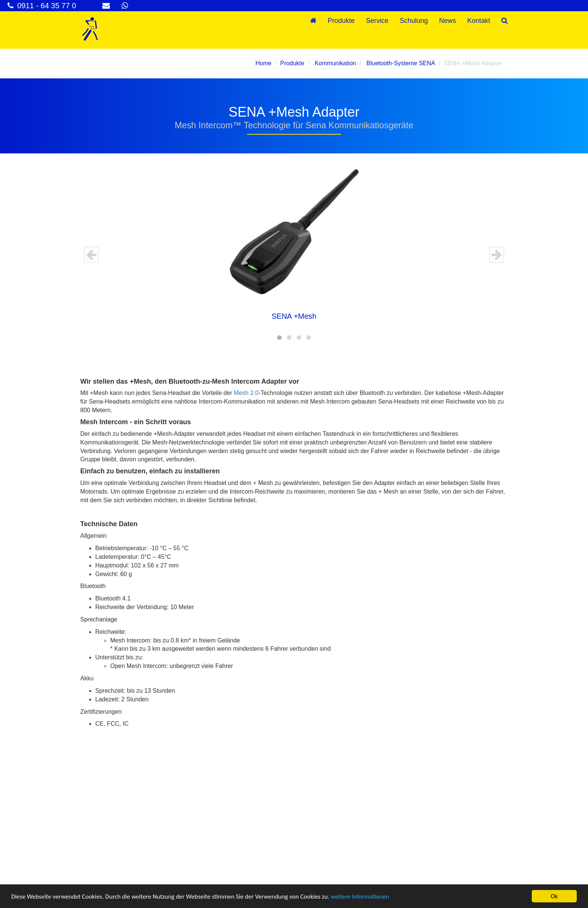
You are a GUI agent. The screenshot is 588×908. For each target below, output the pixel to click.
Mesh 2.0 (246, 393)
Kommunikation (335, 63)
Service (377, 21)
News (448, 21)
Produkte (341, 21)
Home (263, 63)
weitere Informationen (360, 897)
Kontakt (479, 21)
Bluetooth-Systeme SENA (400, 63)
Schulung (414, 21)
